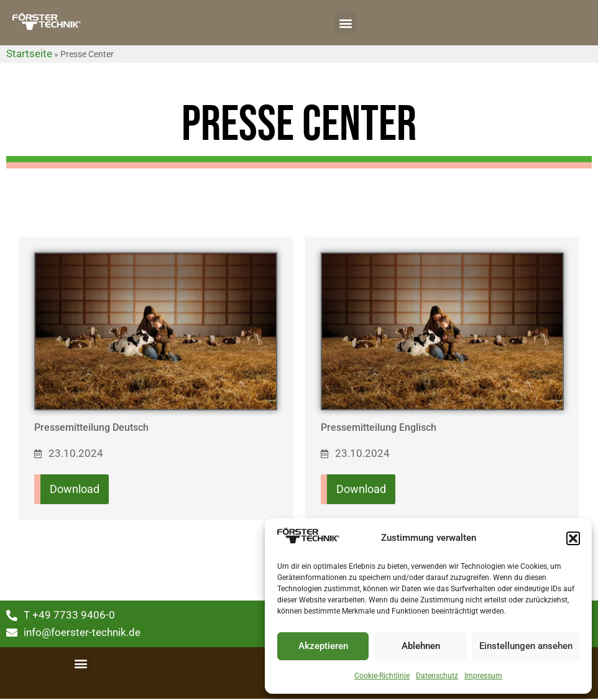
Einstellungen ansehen (526, 646)
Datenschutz (437, 676)
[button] (573, 538)
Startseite (29, 53)
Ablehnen (421, 646)
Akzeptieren (323, 646)
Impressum (483, 676)
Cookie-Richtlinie (382, 676)
